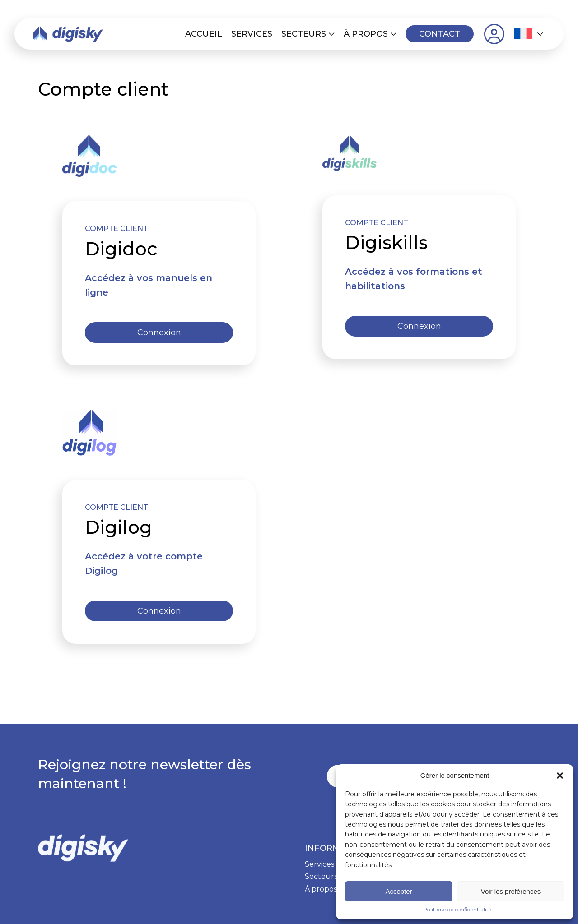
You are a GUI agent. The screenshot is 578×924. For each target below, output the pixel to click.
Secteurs (304, 34)
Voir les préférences (511, 891)
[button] (560, 776)
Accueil (204, 34)
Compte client (494, 34)
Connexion (159, 333)
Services (252, 34)
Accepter (399, 891)
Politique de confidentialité (457, 909)
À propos (366, 34)
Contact (440, 34)
